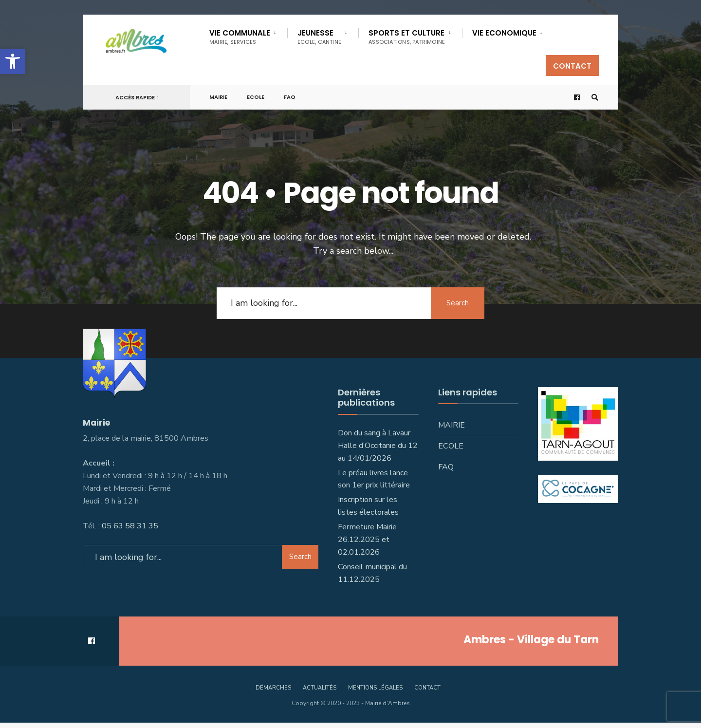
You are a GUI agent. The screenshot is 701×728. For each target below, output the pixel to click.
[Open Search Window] (595, 98)
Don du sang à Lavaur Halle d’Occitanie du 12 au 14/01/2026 (378, 446)
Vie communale (240, 37)
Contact (572, 66)
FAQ (290, 97)
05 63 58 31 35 (130, 526)
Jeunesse (319, 37)
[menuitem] (248, 35)
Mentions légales (375, 688)
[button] (13, 61)
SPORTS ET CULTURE (407, 37)
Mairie (218, 97)
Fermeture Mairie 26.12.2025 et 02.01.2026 (367, 540)
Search (458, 303)
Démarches (273, 688)
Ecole (256, 97)
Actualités (320, 688)
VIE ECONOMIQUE (504, 33)
